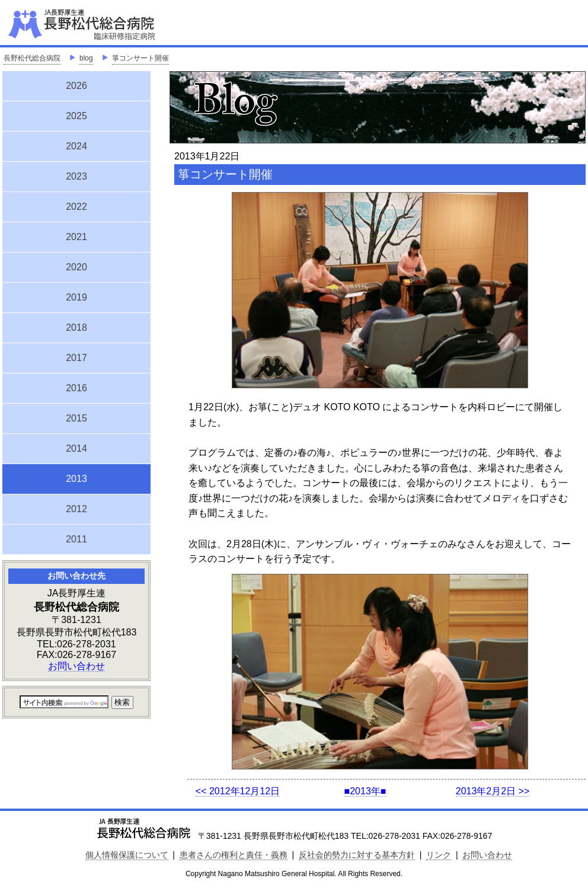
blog (86, 58)
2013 (76, 477)
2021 (76, 237)
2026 (76, 86)
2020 (76, 267)
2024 (76, 146)
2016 (76, 388)
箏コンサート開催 (140, 58)
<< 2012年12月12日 (238, 791)
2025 (76, 116)
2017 (76, 358)
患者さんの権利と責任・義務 (234, 855)
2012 (76, 509)
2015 (76, 418)
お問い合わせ (76, 666)
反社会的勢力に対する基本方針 (357, 855)
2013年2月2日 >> (493, 791)
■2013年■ (365, 791)
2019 (76, 297)
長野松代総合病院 (32, 58)
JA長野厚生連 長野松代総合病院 (118, 24)
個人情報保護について (127, 855)
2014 (76, 448)
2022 (76, 207)
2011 (76, 539)
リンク (439, 855)
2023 (76, 176)
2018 (76, 328)
